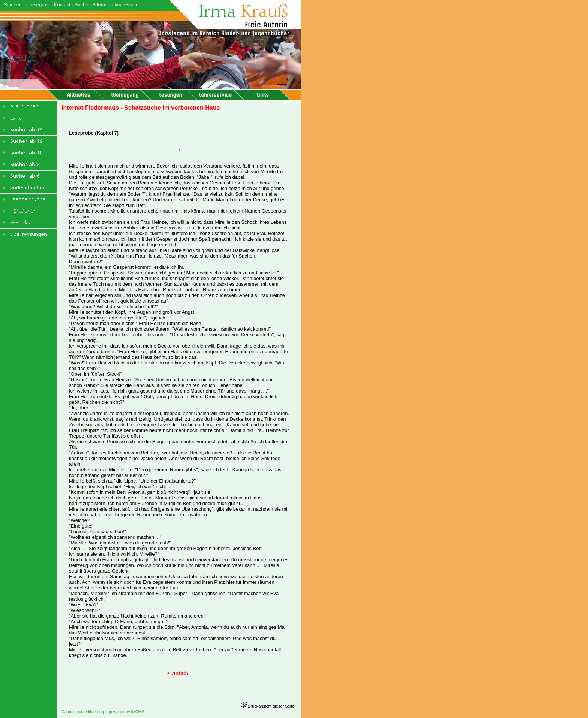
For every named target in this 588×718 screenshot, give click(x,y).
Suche (82, 5)
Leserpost (39, 5)
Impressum (126, 5)
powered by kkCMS (127, 712)
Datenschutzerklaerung (83, 712)
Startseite (14, 5)
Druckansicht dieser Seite (268, 706)
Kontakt (62, 5)
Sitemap (101, 5)
